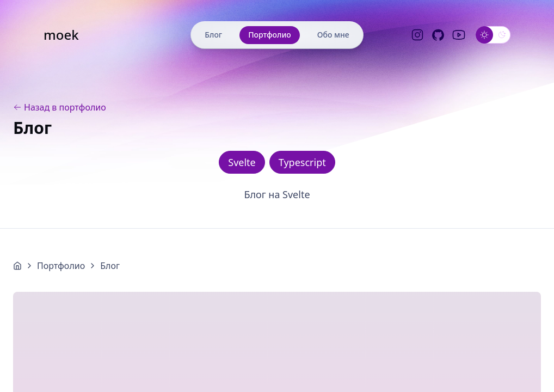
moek (61, 35)
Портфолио (270, 35)
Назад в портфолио (60, 107)
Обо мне (333, 35)
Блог (213, 35)
